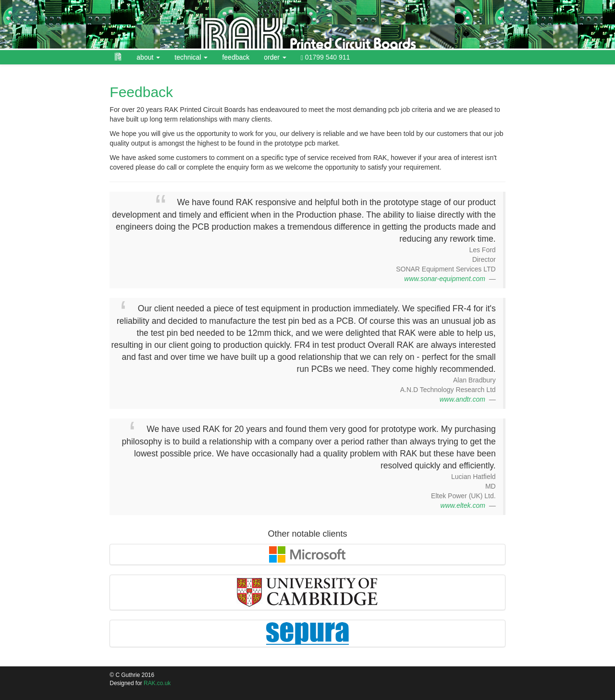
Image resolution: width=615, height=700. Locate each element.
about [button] (148, 57)
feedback (236, 57)
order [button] (275, 57)
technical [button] (191, 57)
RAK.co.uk (157, 683)
